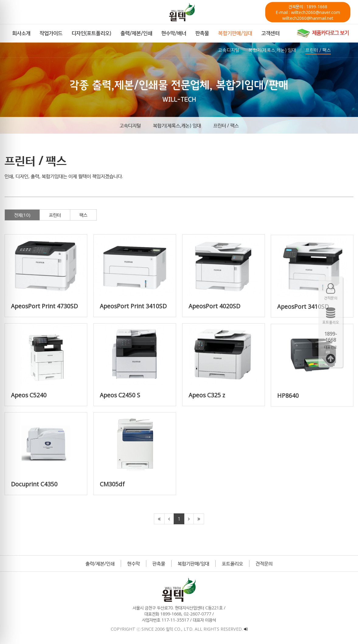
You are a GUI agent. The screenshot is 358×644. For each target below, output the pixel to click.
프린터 (55, 215)
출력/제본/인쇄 (100, 563)
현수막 (134, 563)
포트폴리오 (232, 563)
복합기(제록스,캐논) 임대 (177, 125)
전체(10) (22, 215)
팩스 (83, 215)
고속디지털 (130, 125)
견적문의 (264, 563)
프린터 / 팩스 (226, 125)
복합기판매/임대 (193, 563)
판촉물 (159, 563)
